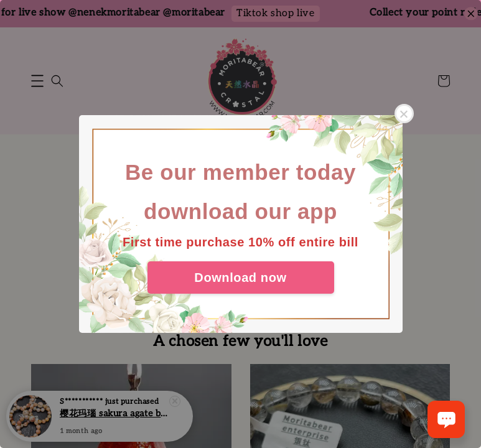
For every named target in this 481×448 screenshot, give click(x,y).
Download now (240, 278)
